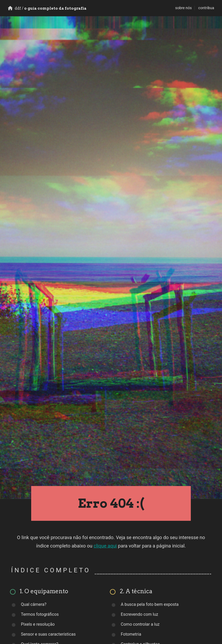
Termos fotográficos (40, 614)
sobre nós (184, 8)
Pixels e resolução (38, 624)
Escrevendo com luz (140, 614)
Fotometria (131, 634)
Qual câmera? (34, 604)
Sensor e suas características (48, 634)
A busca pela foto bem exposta (150, 604)
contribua (206, 8)
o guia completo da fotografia (47, 8)
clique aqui (105, 546)
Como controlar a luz (140, 624)
